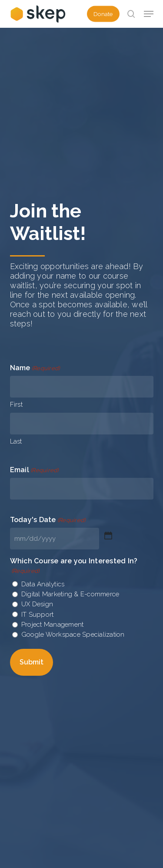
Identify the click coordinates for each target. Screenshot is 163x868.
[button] (149, 14)
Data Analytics (43, 584)
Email (34, 470)
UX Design (37, 604)
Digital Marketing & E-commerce (70, 594)
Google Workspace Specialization (73, 635)
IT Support (38, 615)
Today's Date (48, 520)
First (16, 404)
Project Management (53, 625)
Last (16, 441)
